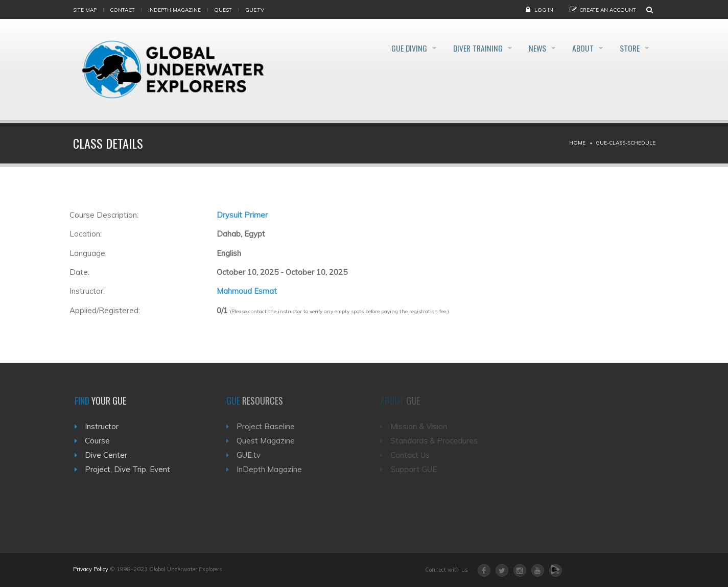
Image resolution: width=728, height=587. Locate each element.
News (526, 48)
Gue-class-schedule (626, 143)
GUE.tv (254, 455)
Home (577, 143)
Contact (122, 10)
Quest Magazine (271, 441)
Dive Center (109, 455)
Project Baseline (271, 426)
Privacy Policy (91, 569)
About (577, 48)
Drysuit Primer (242, 215)
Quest (223, 10)
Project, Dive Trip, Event (131, 469)
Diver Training (461, 48)
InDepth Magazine (174, 10)
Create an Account (608, 10)
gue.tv (255, 10)
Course (100, 441)
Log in (544, 10)
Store (629, 48)
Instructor (105, 426)
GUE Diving (386, 48)
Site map (85, 10)
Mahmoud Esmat (247, 291)
